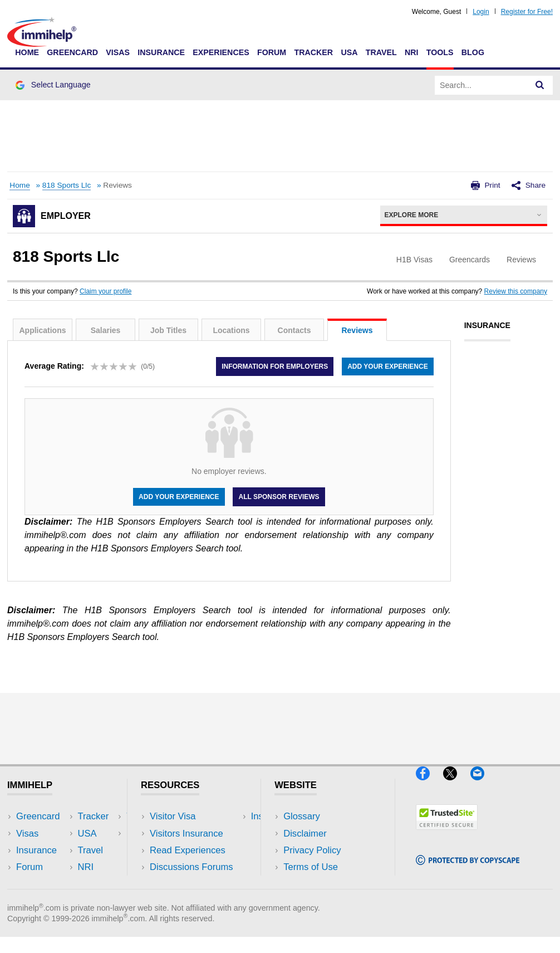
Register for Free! (527, 12)
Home (27, 52)
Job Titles (168, 330)
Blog (473, 52)
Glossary (302, 816)
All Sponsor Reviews (279, 497)
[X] (457, 785)
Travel (381, 52)
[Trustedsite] (447, 835)
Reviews (357, 330)
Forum (272, 52)
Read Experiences (188, 850)
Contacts (294, 330)
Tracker (313, 52)
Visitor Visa (173, 816)
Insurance (161, 52)
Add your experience (387, 366)
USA (349, 52)
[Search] (540, 85)
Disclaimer (305, 834)
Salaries (106, 330)
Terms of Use (311, 867)
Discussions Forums (191, 867)
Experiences (221, 52)
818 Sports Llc (67, 185)
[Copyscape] (468, 870)
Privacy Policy (312, 850)
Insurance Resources (193, 884)
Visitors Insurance (186, 834)
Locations (231, 330)
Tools (440, 52)
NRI (412, 52)
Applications (42, 330)
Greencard (72, 52)
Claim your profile (105, 291)
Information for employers (275, 366)
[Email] (483, 785)
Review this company (516, 291)
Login (481, 12)
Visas (118, 52)
